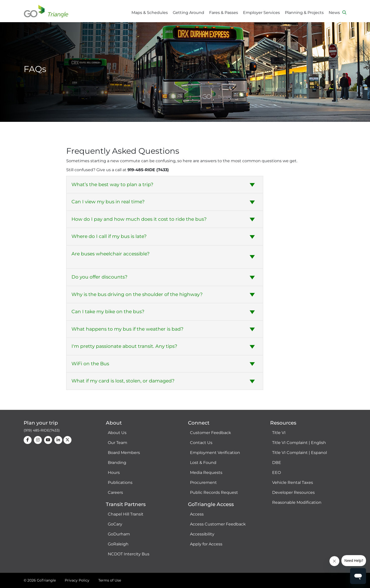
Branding (117, 463)
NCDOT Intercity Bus (129, 554)
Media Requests (206, 473)
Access (197, 514)
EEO (277, 473)
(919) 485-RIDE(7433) (42, 430)
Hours (114, 473)
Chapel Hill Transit (126, 514)
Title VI (279, 433)
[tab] (165, 185)
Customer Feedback (211, 433)
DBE (277, 463)
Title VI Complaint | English (299, 443)
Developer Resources (293, 492)
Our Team (118, 443)
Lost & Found (203, 463)
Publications (120, 482)
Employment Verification (215, 453)
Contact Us (201, 443)
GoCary (115, 524)
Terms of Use (110, 580)
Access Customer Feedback (218, 524)
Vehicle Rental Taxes (293, 482)
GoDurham (119, 534)
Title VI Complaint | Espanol (300, 453)
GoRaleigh (118, 544)
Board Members (124, 453)
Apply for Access (206, 544)
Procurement (203, 482)
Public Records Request (214, 492)
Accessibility (202, 534)
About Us (117, 433)
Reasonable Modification (297, 502)
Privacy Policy (77, 580)
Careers (115, 492)
